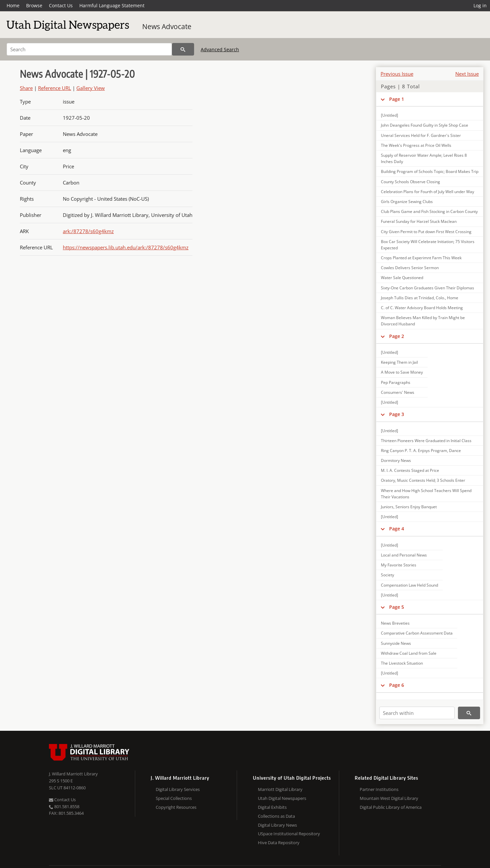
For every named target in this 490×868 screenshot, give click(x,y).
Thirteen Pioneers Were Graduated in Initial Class (426, 441)
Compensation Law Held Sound (409, 585)
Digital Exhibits (272, 807)
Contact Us (61, 5)
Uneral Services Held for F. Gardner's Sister (421, 135)
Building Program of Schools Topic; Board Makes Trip (430, 171)
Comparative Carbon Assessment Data (417, 633)
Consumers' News (398, 392)
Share (26, 88)
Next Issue (467, 74)
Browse (34, 5)
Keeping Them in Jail (399, 362)
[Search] (89, 49)
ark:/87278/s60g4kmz (88, 231)
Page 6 (397, 685)
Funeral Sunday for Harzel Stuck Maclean (419, 221)
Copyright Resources (176, 807)
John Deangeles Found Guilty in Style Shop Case (425, 125)
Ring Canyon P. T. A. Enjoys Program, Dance (421, 451)
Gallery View (91, 88)
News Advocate (167, 26)
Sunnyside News (396, 643)
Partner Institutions (379, 789)
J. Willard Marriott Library (73, 774)
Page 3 (397, 414)
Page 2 (397, 336)
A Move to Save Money (402, 372)
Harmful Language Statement (112, 5)
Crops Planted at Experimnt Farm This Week (421, 258)
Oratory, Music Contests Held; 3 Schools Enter (423, 480)
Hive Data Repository (279, 843)
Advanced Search (220, 49)
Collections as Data (276, 816)
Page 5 (397, 607)
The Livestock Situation (402, 663)
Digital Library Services (178, 789)
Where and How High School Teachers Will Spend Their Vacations (426, 494)
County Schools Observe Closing (410, 182)
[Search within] (417, 713)
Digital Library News (277, 825)
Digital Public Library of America (391, 807)
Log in (480, 5)
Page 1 (397, 99)
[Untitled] (389, 115)
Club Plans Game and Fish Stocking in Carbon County (429, 211)
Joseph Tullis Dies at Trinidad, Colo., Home (420, 298)
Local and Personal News (404, 555)
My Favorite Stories (399, 565)
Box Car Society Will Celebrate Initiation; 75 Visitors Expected (428, 245)
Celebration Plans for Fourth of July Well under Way (428, 192)
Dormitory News (396, 460)
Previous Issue (397, 74)
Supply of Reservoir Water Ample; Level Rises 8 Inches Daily (424, 158)
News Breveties (395, 623)
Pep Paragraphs (396, 382)
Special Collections (174, 798)
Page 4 (397, 529)
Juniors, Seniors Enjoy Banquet (409, 507)
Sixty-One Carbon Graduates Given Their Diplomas (428, 288)
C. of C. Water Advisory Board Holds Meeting (422, 308)
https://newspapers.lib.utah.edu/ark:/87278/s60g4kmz (126, 247)
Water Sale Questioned (402, 278)
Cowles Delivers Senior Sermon (410, 268)
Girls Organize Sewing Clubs (407, 202)
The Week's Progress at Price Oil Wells (416, 145)
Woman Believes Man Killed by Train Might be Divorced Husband (423, 321)
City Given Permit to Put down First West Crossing (426, 232)
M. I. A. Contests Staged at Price (410, 470)
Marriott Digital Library (280, 789)
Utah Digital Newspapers (282, 798)
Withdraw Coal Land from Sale (409, 653)
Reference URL (55, 88)
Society (388, 575)
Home (13, 5)
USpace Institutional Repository (289, 834)
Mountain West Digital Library (389, 798)
